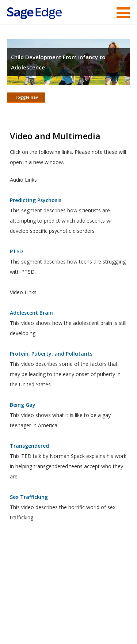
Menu (123, 13)
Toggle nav (26, 97)
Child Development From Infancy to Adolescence (58, 62)
